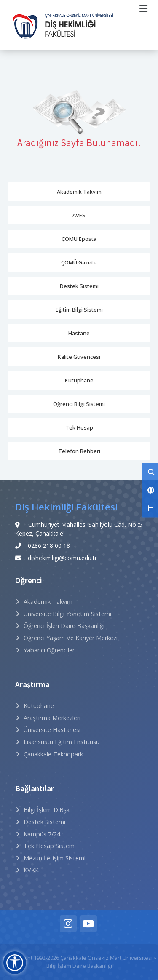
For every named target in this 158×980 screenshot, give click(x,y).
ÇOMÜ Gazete (79, 262)
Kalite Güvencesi (79, 357)
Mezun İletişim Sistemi (55, 858)
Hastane (79, 333)
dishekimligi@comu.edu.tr (62, 558)
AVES (79, 215)
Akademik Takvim (79, 192)
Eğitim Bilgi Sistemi (79, 310)
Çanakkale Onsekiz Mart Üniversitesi (106, 958)
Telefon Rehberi (79, 451)
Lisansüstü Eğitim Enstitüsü (62, 742)
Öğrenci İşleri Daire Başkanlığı (64, 626)
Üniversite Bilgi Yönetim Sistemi (67, 614)
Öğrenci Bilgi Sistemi (79, 404)
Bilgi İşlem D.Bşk (47, 810)
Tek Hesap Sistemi (50, 846)
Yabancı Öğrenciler (49, 650)
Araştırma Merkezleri (52, 718)
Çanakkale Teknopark (53, 754)
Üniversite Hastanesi (52, 730)
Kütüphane (79, 380)
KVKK (31, 870)
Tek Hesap (79, 427)
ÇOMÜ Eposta (79, 239)
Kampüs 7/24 (42, 834)
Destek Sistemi (79, 286)
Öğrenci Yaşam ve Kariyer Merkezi (71, 638)
